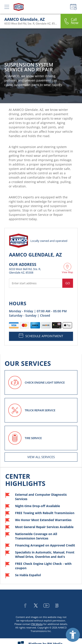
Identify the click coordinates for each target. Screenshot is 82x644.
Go (68, 283)
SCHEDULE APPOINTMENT (41, 336)
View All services (41, 457)
